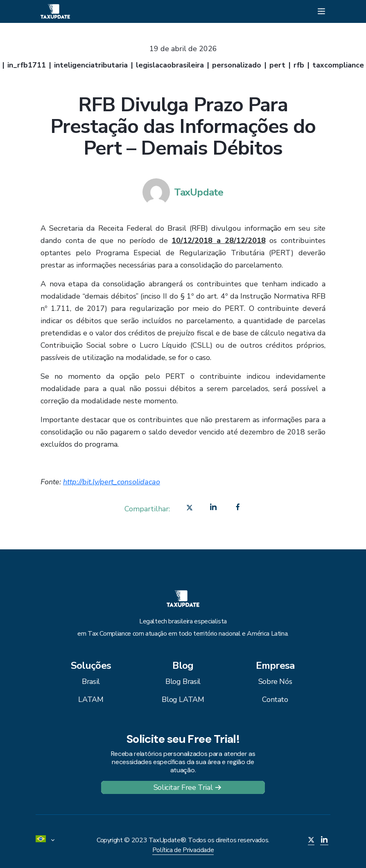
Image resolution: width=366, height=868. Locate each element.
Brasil (91, 681)
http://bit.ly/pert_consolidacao (112, 482)
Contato (275, 699)
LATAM (91, 699)
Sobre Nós (275, 681)
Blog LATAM (183, 699)
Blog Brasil (183, 681)
